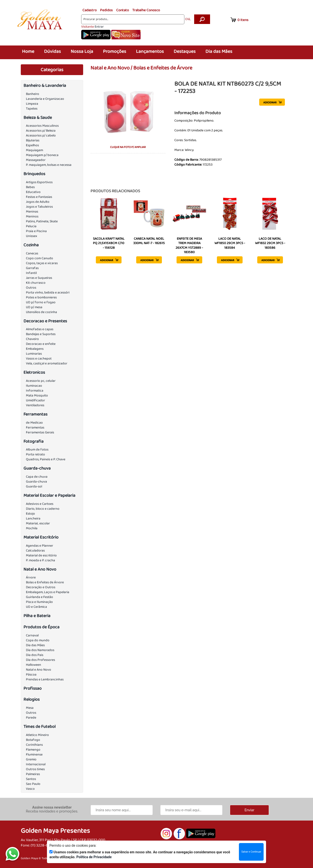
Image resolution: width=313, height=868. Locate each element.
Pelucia (31, 226)
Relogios (32, 699)
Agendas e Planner (39, 546)
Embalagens (35, 349)
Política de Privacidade (94, 857)
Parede (31, 718)
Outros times (35, 769)
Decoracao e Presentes (45, 321)
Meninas (32, 212)
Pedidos (106, 10)
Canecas (32, 253)
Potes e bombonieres (41, 297)
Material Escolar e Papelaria (49, 496)
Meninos (32, 216)
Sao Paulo (33, 784)
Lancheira (33, 519)
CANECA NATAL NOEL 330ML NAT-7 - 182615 (149, 241)
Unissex (32, 236)
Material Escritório (41, 537)
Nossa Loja (82, 51)
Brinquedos (34, 174)
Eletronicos (34, 372)
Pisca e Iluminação (39, 602)
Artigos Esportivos (39, 182)
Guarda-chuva (37, 468)
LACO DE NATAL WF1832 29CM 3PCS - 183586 (270, 243)
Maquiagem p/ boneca (42, 155)
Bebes (30, 187)
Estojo (30, 514)
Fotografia (34, 441)
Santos (31, 779)
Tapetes (32, 109)
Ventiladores (35, 405)
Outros (31, 288)
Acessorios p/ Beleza (41, 131)
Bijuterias (33, 140)
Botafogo (33, 740)
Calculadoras (35, 551)
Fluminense (34, 755)
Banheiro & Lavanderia (45, 86)
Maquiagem (34, 150)
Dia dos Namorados (40, 650)
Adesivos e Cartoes (40, 504)
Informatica (35, 391)
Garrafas (32, 268)
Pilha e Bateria (37, 616)
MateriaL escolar (38, 523)
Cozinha (31, 245)
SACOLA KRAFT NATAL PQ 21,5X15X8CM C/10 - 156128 (109, 243)
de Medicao (34, 423)
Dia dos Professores (40, 660)
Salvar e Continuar (251, 852)
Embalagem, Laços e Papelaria (48, 592)
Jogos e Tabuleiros (39, 207)
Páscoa (31, 675)
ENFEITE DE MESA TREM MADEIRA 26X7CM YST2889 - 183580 (189, 245)
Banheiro (33, 94)
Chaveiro (32, 339)
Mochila (32, 528)
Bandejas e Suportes (41, 334)
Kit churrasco (36, 283)
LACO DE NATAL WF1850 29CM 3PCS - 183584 (230, 243)
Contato (123, 10)
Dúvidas (52, 51)
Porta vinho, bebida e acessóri (48, 293)
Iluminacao (34, 386)
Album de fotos (37, 450)
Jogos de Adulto (38, 202)
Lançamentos (150, 51)
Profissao (33, 688)
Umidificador (35, 400)
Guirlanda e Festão (39, 597)
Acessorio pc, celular (41, 381)
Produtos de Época (41, 627)
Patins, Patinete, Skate (42, 221)
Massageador (36, 160)
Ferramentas (35, 414)
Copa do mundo (38, 640)
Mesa (30, 708)
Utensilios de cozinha (41, 312)
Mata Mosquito (37, 395)
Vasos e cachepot (39, 359)
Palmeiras (33, 774)
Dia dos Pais (35, 655)
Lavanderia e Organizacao (45, 99)
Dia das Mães (219, 51)
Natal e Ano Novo (40, 569)
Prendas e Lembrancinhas (45, 679)
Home (28, 51)
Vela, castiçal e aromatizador (47, 363)
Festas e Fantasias (39, 197)
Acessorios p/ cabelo (41, 135)
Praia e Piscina (36, 231)
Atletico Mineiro (37, 735)
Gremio (31, 759)
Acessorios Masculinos (42, 126)
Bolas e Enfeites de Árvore (45, 582)
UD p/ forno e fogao (41, 302)
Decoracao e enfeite (41, 344)
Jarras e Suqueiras (39, 278)
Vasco (30, 789)
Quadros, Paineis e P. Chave (46, 459)
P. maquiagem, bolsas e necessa (49, 165)
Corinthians (34, 745)
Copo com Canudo (39, 258)
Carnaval (32, 635)
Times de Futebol (39, 727)
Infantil (31, 273)
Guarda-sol (34, 486)
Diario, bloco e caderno (43, 509)
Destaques (185, 51)
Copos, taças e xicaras (42, 263)
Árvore (31, 577)
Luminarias (34, 354)
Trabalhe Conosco (146, 10)
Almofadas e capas (40, 329)
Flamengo (33, 750)
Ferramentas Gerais (40, 432)
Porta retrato (35, 454)
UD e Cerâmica (36, 607)
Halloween (34, 665)
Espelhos (32, 145)
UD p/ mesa (34, 307)
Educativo (33, 192)
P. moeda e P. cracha (40, 560)
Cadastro (89, 10)
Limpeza (32, 104)
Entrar (99, 27)
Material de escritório (41, 555)
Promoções (115, 51)
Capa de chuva (37, 477)
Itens (243, 20)
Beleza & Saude (38, 118)
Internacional (36, 764)
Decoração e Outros (41, 587)
